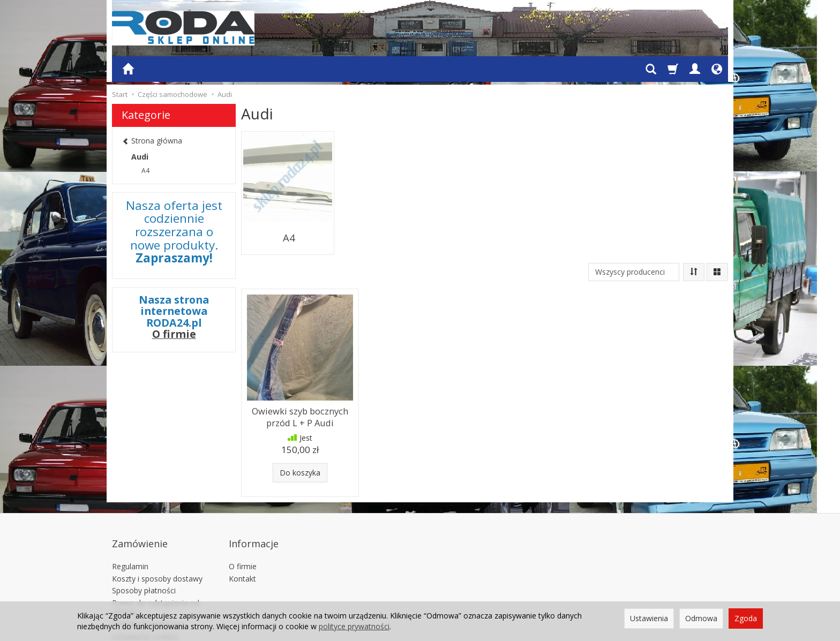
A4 (288, 225)
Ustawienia (649, 618)
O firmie (174, 334)
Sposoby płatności (144, 553)
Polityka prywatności (148, 587)
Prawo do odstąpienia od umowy (156, 570)
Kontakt (242, 541)
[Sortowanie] (694, 254)
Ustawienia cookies (145, 599)
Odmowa (701, 618)
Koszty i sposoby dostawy (157, 541)
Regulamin (130, 529)
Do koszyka (300, 450)
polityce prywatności (354, 626)
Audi (140, 157)
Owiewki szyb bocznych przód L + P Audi (300, 396)
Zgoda (746, 618)
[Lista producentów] (634, 254)
